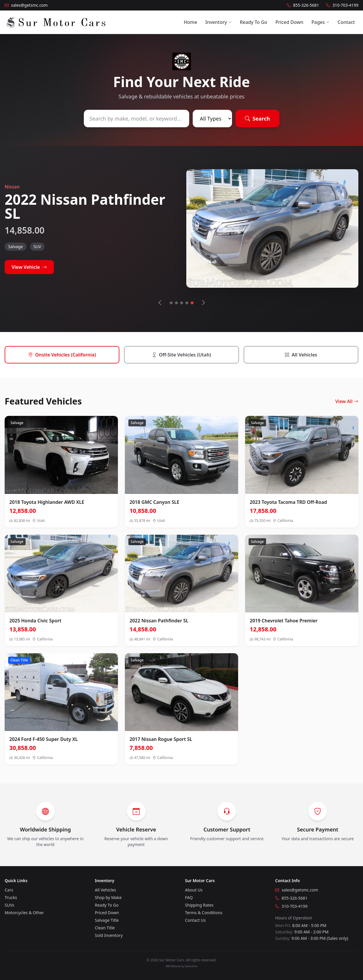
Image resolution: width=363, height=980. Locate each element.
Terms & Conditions (204, 913)
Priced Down (289, 22)
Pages (320, 22)
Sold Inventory (109, 935)
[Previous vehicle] (160, 303)
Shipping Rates (199, 905)
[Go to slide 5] (192, 303)
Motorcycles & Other (24, 913)
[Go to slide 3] (182, 303)
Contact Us (195, 920)
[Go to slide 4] (187, 303)
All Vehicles (106, 890)
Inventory (218, 22)
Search (257, 119)
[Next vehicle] (203, 303)
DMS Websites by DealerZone (182, 966)
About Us (194, 890)
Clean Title (105, 928)
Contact (346, 22)
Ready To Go (254, 22)
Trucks (11, 897)
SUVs (9, 905)
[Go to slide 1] (171, 303)
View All (347, 401)
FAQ (189, 897)
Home (190, 22)
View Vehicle (29, 267)
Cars (9, 890)
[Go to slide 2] (176, 303)
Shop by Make (108, 897)
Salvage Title (107, 920)
